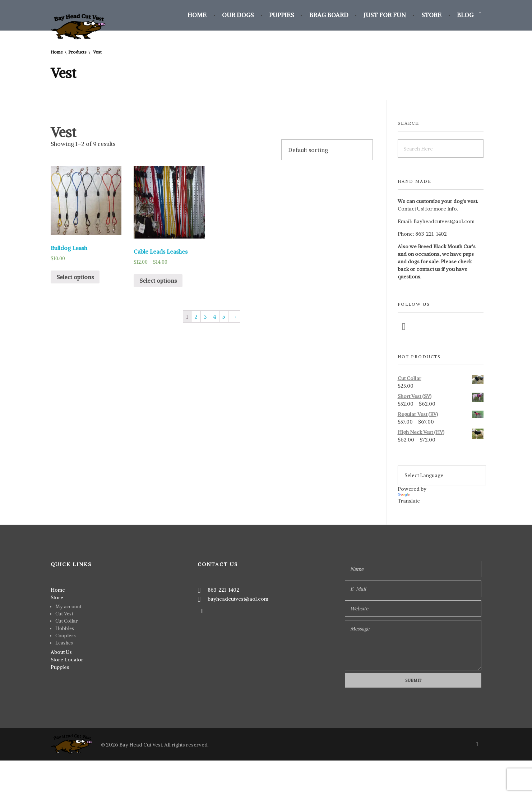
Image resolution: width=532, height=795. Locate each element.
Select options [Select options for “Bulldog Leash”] (75, 277)
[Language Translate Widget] (442, 475)
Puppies (60, 667)
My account (68, 607)
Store (57, 597)
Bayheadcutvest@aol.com (444, 221)
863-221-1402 (431, 234)
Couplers (66, 636)
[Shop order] (327, 150)
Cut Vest (64, 614)
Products (77, 52)
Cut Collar (67, 621)
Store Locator (67, 660)
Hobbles (65, 628)
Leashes (64, 643)
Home (57, 52)
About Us (61, 652)
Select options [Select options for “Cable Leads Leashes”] (158, 281)
